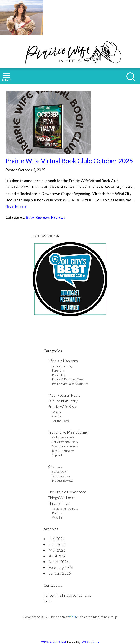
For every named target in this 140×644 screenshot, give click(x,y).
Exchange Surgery (63, 437)
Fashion (57, 416)
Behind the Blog (62, 366)
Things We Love (61, 498)
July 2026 (57, 539)
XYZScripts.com (90, 642)
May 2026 (57, 550)
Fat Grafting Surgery (65, 442)
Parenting (58, 370)
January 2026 (60, 573)
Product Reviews (63, 481)
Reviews (58, 217)
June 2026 (57, 544)
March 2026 (59, 562)
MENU (6, 78)
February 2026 (61, 567)
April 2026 (58, 556)
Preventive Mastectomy (68, 432)
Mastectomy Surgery (65, 446)
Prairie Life (59, 375)
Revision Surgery (63, 451)
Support (57, 455)
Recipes (57, 513)
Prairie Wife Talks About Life (70, 384)
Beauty (57, 412)
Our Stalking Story (63, 401)
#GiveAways (60, 472)
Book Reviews (38, 217)
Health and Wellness (65, 509)
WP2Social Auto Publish (54, 642)
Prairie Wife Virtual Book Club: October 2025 (69, 161)
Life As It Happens (63, 361)
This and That (59, 503)
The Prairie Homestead (67, 492)
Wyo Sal (57, 517)
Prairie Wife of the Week (68, 379)
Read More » (16, 206)
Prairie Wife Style (63, 407)
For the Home (61, 421)
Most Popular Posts (64, 395)
